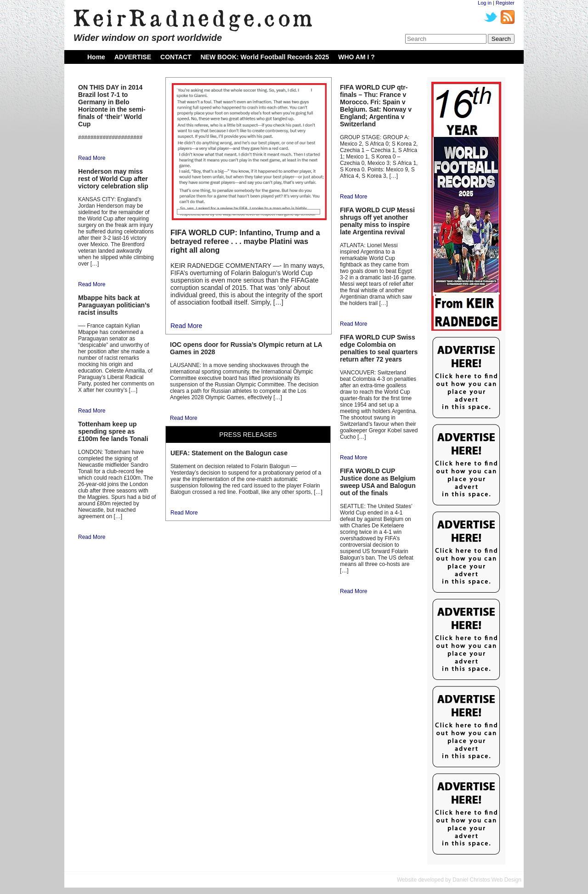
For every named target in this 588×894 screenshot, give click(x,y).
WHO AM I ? (356, 57)
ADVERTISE (133, 57)
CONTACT (176, 57)
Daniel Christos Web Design (487, 880)
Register (505, 3)
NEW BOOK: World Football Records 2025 (265, 57)
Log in (485, 3)
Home (96, 57)
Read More (92, 158)
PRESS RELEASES (248, 435)
